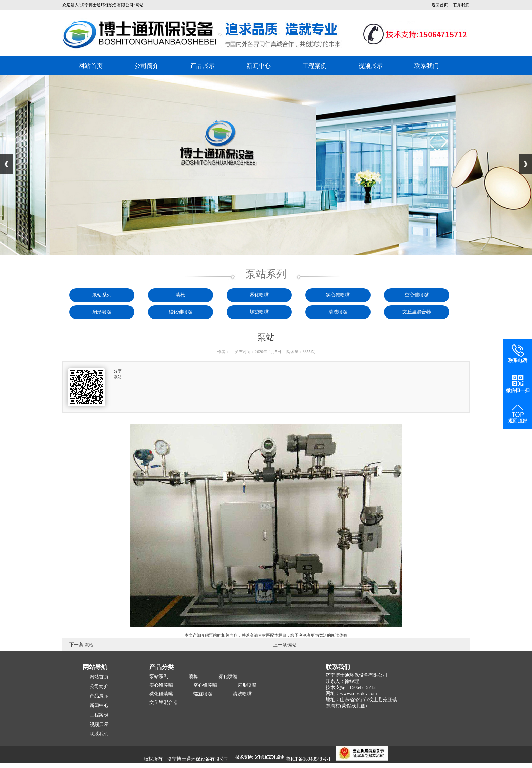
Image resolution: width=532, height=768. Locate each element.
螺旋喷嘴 (259, 312)
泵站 (89, 645)
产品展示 (203, 66)
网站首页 (91, 66)
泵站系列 (102, 295)
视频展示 (370, 66)
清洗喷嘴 (338, 312)
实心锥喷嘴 (338, 295)
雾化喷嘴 (259, 295)
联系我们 (426, 66)
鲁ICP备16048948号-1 (308, 759)
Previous (6, 164)
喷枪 (180, 295)
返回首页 (440, 5)
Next (526, 164)
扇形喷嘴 (102, 312)
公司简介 (147, 66)
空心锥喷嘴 (417, 295)
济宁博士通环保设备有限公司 (198, 759)
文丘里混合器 (417, 312)
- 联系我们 (459, 5)
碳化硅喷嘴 (180, 312)
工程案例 (315, 66)
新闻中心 (259, 66)
